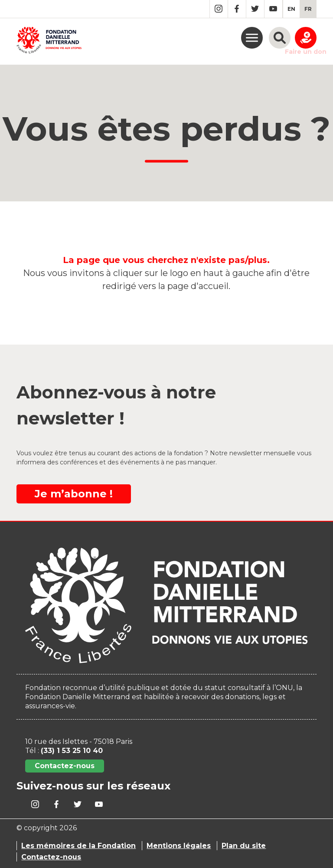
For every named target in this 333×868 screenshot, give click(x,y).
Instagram (219, 9)
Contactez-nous (65, 766)
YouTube (273, 9)
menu (252, 38)
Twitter (255, 9)
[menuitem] (291, 9)
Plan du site (244, 846)
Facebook (237, 9)
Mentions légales (179, 846)
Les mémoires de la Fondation (78, 846)
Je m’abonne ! (74, 494)
